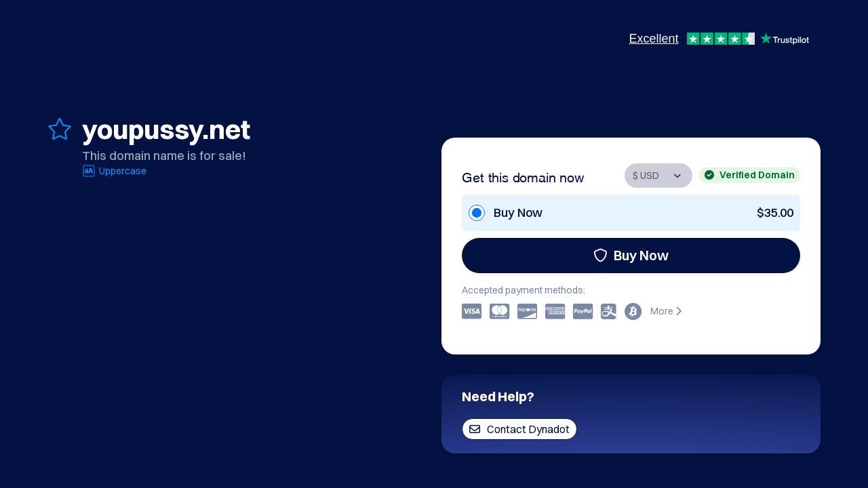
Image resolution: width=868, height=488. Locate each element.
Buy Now (631, 255)
